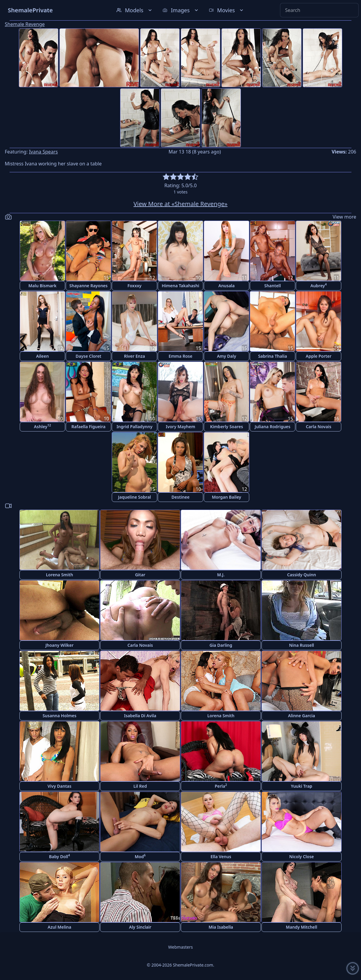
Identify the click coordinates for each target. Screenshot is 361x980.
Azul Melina (60, 927)
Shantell (273, 286)
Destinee (180, 497)
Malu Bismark (42, 286)
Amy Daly (227, 356)
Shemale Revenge (25, 24)
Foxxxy (134, 286)
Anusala (227, 286)
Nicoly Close (302, 857)
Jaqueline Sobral (134, 497)
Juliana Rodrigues (272, 427)
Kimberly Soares (227, 427)
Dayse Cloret (88, 356)
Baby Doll (59, 856)
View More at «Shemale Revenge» (180, 204)
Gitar (140, 575)
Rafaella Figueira (88, 427)
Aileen (43, 356)
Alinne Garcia (302, 716)
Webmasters (180, 947)
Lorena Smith (60, 575)
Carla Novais (318, 427)
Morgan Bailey (227, 497)
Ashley (43, 426)
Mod (140, 856)
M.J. (221, 575)
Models (135, 10)
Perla (221, 786)
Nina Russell (302, 645)
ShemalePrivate (30, 10)
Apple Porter (319, 356)
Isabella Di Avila (140, 716)
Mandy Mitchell (302, 927)
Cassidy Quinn (302, 575)
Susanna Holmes (59, 716)
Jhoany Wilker (59, 645)
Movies (227, 10)
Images (181, 10)
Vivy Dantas (59, 786)
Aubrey (319, 285)
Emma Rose (180, 356)
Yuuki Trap (302, 786)
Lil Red (140, 786)
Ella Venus (221, 857)
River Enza (134, 356)
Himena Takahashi (180, 286)
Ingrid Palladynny (134, 427)
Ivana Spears (43, 152)
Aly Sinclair (140, 927)
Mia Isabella (221, 927)
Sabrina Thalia (273, 356)
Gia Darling (221, 645)
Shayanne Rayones (88, 286)
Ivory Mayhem (180, 427)
